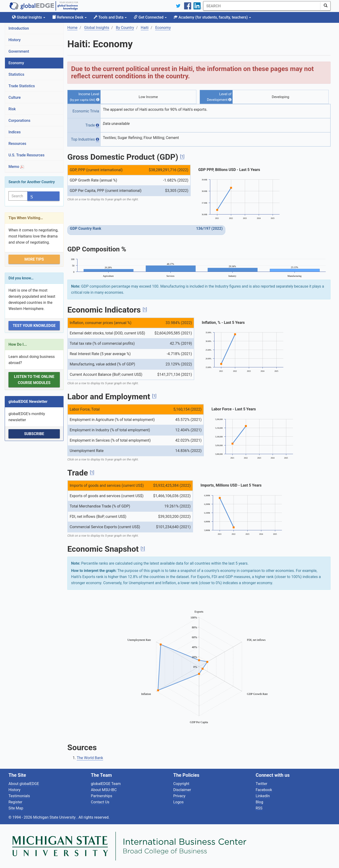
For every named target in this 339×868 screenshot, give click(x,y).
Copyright (181, 784)
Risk (12, 109)
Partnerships (102, 796)
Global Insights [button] (29, 17)
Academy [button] (212, 17)
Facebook (264, 790)
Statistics (16, 74)
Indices (15, 132)
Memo (16, 167)
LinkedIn (263, 796)
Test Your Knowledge (34, 326)
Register (15, 802)
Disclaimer (182, 790)
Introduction (19, 28)
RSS (259, 808)
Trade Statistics (22, 86)
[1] (182, 157)
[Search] (262, 6)
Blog (259, 802)
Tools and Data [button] (110, 17)
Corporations (19, 121)
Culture (15, 97)
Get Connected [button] (150, 17)
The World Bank (90, 758)
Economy (16, 63)
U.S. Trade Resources (26, 155)
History (15, 40)
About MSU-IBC (104, 790)
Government (19, 51)
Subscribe (34, 434)
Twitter (261, 784)
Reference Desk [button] (69, 17)
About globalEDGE (24, 784)
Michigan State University (55, 817)
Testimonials (19, 796)
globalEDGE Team (106, 784)
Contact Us (100, 802)
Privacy (179, 796)
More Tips (34, 259)
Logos (178, 802)
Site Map (16, 808)
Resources (17, 144)
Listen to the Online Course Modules (34, 380)
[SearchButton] (326, 6)
